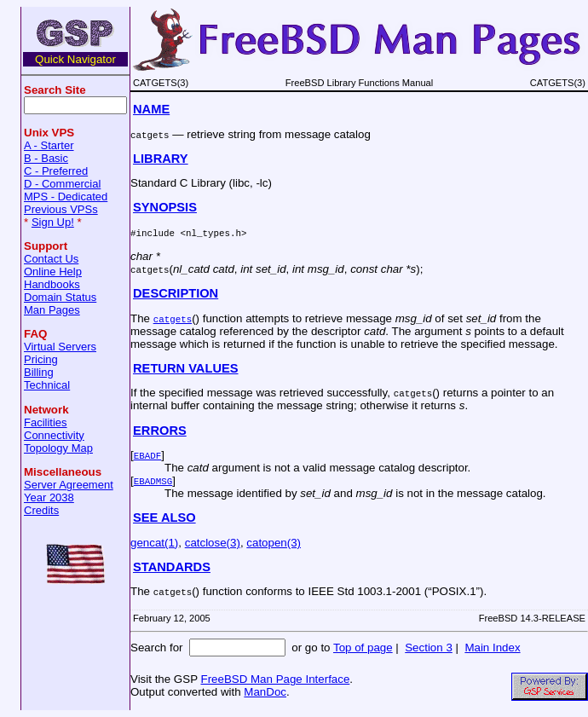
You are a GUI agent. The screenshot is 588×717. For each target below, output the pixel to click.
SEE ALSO (164, 518)
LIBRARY (161, 159)
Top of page (363, 648)
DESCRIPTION (176, 293)
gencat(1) (154, 543)
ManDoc (265, 692)
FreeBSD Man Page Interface (275, 679)
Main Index (492, 648)
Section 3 (429, 648)
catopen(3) (274, 543)
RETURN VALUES (186, 368)
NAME (151, 109)
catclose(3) (213, 543)
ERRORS (160, 431)
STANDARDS (172, 567)
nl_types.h (213, 232)
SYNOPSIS (165, 207)
